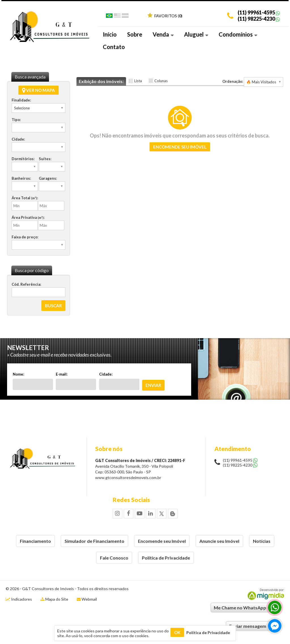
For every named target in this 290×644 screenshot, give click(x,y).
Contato (114, 47)
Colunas (161, 81)
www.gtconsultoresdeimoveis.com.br (128, 477)
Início (110, 34)
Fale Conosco (114, 558)
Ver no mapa (39, 90)
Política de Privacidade (166, 558)
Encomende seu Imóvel (162, 541)
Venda (163, 34)
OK (177, 632)
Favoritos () (165, 16)
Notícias (262, 541)
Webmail (89, 599)
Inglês (117, 17)
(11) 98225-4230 (256, 19)
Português (109, 17)
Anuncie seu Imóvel (219, 541)
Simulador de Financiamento (94, 541)
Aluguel (196, 34)
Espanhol (125, 17)
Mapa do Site (57, 599)
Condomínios (238, 34)
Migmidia (265, 594)
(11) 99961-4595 (256, 12)
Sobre (135, 34)
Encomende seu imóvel (180, 147)
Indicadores (19, 599)
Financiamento (35, 541)
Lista (138, 81)
